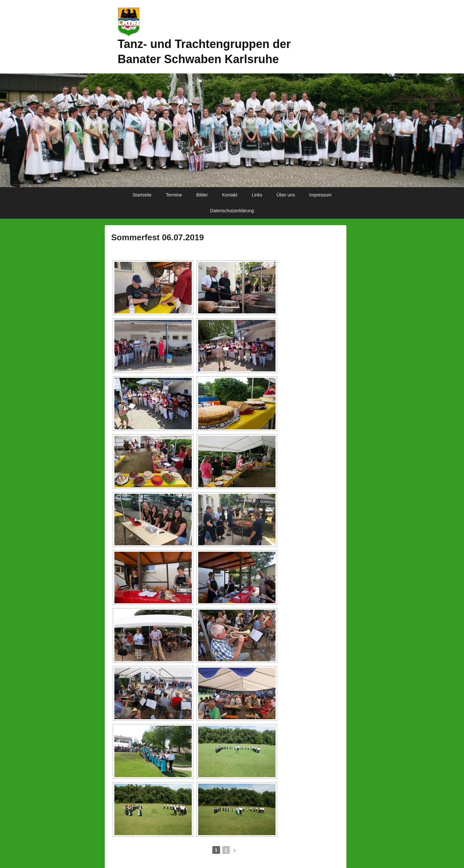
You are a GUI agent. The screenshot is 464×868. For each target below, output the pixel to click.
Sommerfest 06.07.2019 (158, 237)
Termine (174, 195)
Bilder (202, 195)
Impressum (320, 195)
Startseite (142, 195)
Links (257, 195)
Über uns (286, 195)
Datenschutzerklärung (232, 211)
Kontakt (230, 195)
